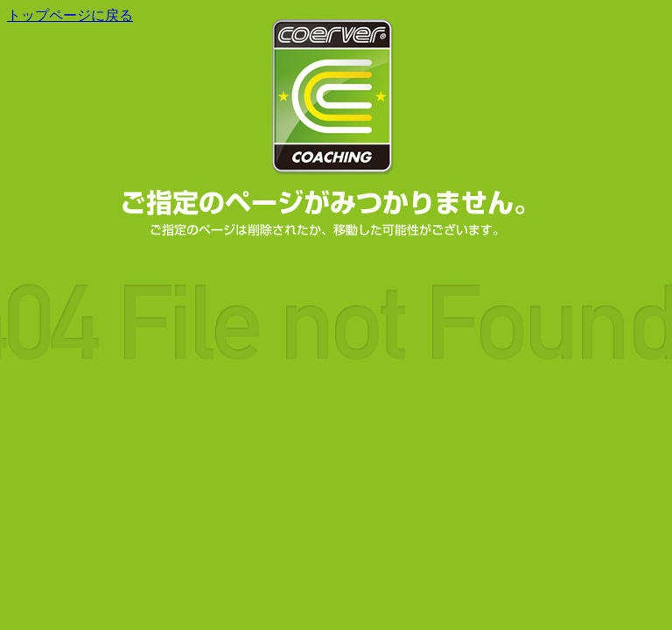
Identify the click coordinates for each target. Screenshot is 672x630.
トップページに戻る (70, 15)
